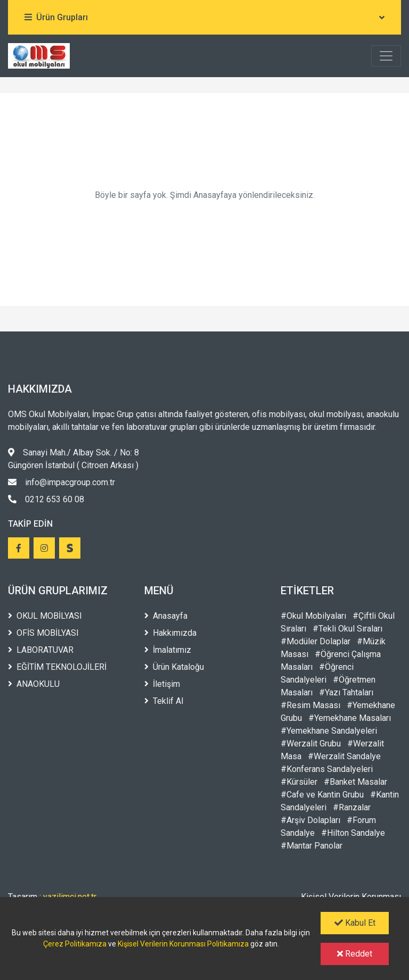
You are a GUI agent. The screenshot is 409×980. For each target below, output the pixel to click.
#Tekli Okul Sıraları (347, 629)
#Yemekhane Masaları (350, 718)
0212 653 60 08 (46, 499)
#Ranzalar (352, 807)
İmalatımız (168, 650)
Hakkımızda (170, 633)
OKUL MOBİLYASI (45, 616)
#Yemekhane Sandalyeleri (329, 731)
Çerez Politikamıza (75, 944)
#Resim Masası (310, 705)
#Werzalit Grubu (311, 744)
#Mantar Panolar (312, 846)
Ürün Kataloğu (174, 667)
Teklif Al (164, 701)
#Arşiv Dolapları (310, 820)
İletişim (162, 684)
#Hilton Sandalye (353, 833)
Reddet (355, 954)
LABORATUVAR (41, 650)
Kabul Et (355, 923)
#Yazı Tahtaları (346, 692)
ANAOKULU (34, 684)
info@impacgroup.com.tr (62, 482)
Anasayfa (166, 616)
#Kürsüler (299, 782)
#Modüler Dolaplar (316, 641)
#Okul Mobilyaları (313, 616)
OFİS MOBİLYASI (43, 633)
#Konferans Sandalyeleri (327, 769)
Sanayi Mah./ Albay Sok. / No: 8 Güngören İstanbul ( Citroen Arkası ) (73, 459)
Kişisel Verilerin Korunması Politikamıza (183, 944)
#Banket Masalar (355, 782)
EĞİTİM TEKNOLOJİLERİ (57, 667)
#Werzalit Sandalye (344, 756)
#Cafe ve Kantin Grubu (322, 795)
